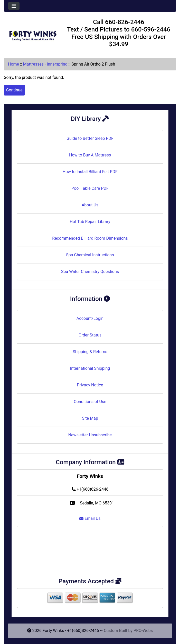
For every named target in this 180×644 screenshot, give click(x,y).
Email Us (90, 518)
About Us (90, 205)
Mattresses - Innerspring (45, 64)
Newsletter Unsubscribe (90, 435)
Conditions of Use (90, 402)
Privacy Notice (90, 385)
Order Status (90, 335)
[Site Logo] (33, 34)
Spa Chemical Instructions (90, 255)
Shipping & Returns (90, 352)
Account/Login (90, 318)
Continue (14, 90)
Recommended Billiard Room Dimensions (90, 238)
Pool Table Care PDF (90, 188)
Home (13, 64)
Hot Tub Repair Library (90, 222)
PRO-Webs (143, 631)
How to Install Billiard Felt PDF (90, 172)
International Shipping (90, 368)
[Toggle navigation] (14, 6)
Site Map (90, 418)
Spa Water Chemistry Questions (90, 272)
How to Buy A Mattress (90, 155)
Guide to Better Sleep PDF (90, 138)
